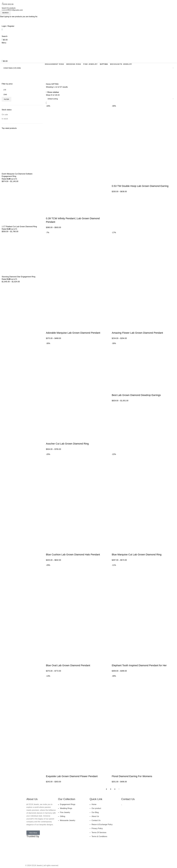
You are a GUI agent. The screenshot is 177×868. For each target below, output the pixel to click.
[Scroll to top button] (5, 865)
